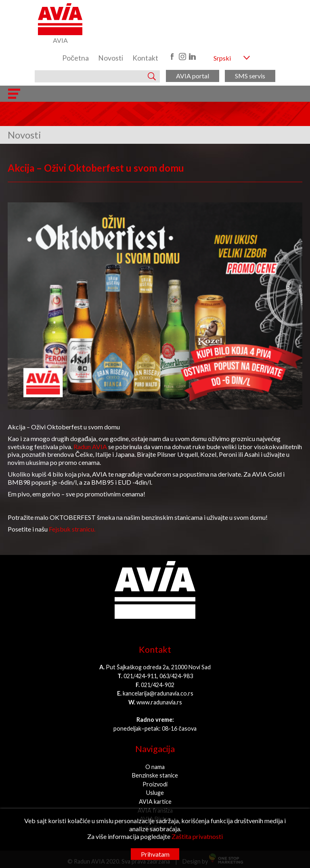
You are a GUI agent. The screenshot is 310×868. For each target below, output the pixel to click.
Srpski (222, 58)
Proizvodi (155, 784)
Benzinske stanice (155, 775)
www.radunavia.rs (159, 702)
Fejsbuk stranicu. (72, 529)
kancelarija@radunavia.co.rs (158, 693)
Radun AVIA (90, 447)
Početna (75, 58)
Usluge (155, 793)
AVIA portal (193, 76)
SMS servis (250, 76)
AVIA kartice (155, 802)
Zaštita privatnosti (197, 836)
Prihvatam (155, 854)
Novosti (111, 58)
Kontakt (145, 58)
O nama (155, 767)
